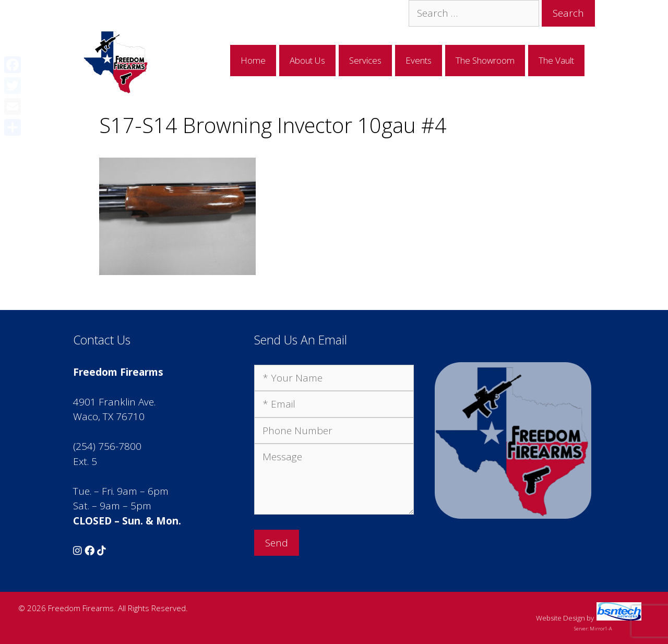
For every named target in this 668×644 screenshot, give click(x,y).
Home (253, 60)
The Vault (556, 60)
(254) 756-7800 (107, 446)
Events (419, 60)
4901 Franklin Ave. (114, 402)
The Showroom (485, 60)
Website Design (560, 618)
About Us (307, 60)
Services (365, 60)
